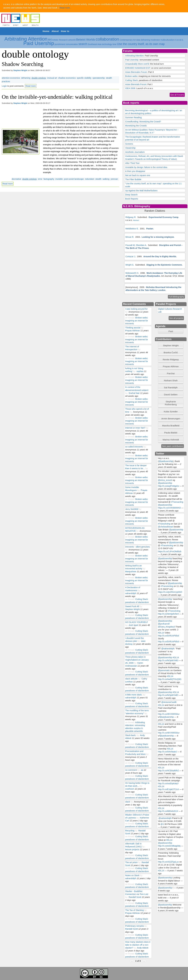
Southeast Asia (95, 44)
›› (144, 961)
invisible (59, 179)
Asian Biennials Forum (136, 84)
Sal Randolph (171, 387)
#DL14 (161, 633)
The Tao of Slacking (134, 910)
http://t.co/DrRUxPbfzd (169, 636)
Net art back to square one (138, 175)
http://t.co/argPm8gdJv (169, 486)
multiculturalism (168, 40)
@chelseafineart (166, 527)
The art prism (131, 862)
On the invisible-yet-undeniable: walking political (57, 97)
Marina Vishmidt (171, 440)
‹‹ (132, 961)
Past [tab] (166, 331)
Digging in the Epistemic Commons (164, 265)
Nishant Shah (171, 380)
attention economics (11, 78)
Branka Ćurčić (171, 352)
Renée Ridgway (171, 359)
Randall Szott (135, 897)
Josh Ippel (133, 625)
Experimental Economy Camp (164, 217)
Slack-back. (131, 735)
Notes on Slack (132, 875)
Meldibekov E (132, 229)
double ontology (39, 78)
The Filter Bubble (133, 179)
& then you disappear (135, 171)
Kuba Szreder (171, 411)
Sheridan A (141, 245)
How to (65, 31)
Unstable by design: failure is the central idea (146, 167)
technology (107, 44)
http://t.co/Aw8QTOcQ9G (170, 679)
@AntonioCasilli (169, 702)
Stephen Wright (20, 70)
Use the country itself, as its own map (141, 44)
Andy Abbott (143, 948)
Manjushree (131, 572)
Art (50, 40)
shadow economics (67, 78)
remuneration (72, 44)
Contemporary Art (128, 40)
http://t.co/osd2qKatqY (168, 783)
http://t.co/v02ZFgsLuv (168, 862)
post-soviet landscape (74, 179)
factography (49, 179)
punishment (60, 44)
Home (46, 31)
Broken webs (131, 76)
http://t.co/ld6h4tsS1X (168, 811)
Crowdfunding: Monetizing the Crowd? (143, 122)
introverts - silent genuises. (138, 547)
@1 (162, 824)
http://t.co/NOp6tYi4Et (168, 660)
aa (142, 770)
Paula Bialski (171, 433)
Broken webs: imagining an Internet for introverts (137, 321)
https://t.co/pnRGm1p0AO (170, 592)
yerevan (114, 179)
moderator (155, 40)
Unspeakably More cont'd (137, 64)
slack (128, 802)
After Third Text (132, 163)
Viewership (130, 148)
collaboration (107, 39)
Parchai (171, 373)
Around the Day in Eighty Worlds (160, 256)
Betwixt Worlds (86, 40)
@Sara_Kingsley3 (166, 627)
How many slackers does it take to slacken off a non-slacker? (138, 945)
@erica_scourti (165, 480)
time (114, 44)
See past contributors (173, 446)
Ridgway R (130, 217)
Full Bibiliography (176, 297)
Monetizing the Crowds (136, 126)
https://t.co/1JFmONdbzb (170, 551)
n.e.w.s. (179, 40)
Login (4, 86)
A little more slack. (134, 695)
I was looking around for (136, 309)
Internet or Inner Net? (135, 428)
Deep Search (131, 195)
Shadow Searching (22, 64)
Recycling (130, 831)
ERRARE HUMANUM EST (138, 68)
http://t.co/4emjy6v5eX (168, 614)
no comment (131, 770)
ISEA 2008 (130, 88)
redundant (90, 179)
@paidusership (166, 461)
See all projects (176, 318)
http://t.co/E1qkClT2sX (169, 789)
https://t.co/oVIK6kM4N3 (169, 508)
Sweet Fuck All (132, 606)
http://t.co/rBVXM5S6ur (169, 714)
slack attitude (131, 679)
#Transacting (177, 502)
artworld (72, 40)
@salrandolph (168, 649)
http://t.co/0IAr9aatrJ (168, 752)
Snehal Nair (134, 393)
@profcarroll (164, 624)
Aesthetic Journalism (135, 152)
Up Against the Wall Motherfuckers (141, 191)
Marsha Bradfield (171, 426)
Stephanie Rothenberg (171, 403)
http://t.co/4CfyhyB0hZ (168, 771)
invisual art (52, 78)
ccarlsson (130, 789)
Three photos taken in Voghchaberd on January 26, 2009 (137, 660)
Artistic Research (60, 40)
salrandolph (131, 593)
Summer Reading (133, 117)
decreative (16, 179)
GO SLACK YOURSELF (137, 622)
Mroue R (129, 237)
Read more (31, 86)
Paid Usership (39, 43)
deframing (145, 40)
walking (106, 179)
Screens (129, 144)
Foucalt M (130, 245)
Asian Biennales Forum (136, 72)
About (55, 31)
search (83, 44)
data (138, 40)
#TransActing (164, 524)
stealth (98, 179)
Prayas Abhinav (132, 331)
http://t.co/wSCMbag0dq (169, 846)
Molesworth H (132, 273)
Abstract (136, 220)
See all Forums (177, 95)
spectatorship (99, 78)
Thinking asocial (133, 328)
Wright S (129, 265)
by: (127, 312)
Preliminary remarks (135, 926)
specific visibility (84, 78)
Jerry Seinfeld (132, 509)
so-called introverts (134, 447)
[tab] (171, 346)
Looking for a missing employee (158, 237)
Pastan (150, 229)
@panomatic (164, 670)
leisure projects (132, 849)
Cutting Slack (131, 80)
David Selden (171, 395)
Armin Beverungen (171, 419)
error (40, 179)
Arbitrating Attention (26, 39)
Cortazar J (130, 256)
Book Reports (132, 199)
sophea (140, 371)
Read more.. (65, 8)
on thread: (130, 318)
